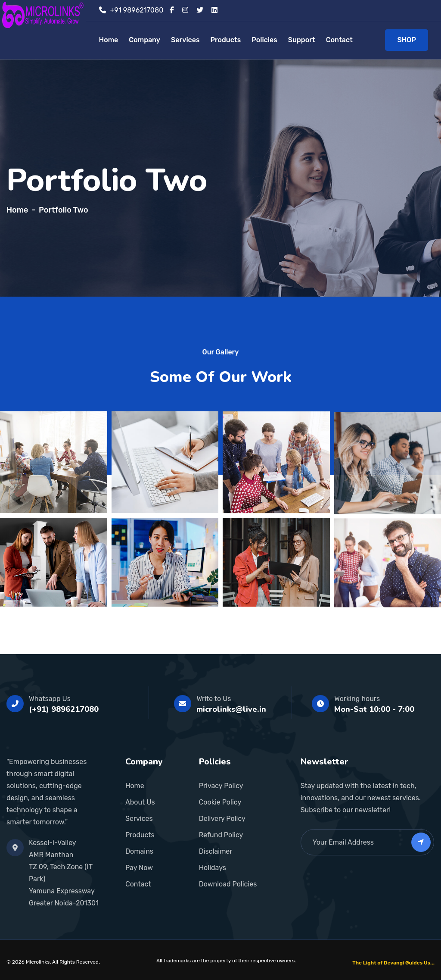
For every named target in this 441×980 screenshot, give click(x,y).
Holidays (213, 868)
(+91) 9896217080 (64, 709)
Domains (139, 851)
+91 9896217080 (137, 10)
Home (109, 40)
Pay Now (139, 868)
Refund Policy (221, 835)
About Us (140, 802)
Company (144, 40)
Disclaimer (216, 851)
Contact (339, 40)
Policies (264, 40)
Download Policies (228, 884)
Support (302, 40)
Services (185, 40)
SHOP (407, 40)
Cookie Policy (220, 802)
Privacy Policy (221, 786)
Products (225, 40)
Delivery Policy (222, 819)
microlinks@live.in (231, 709)
